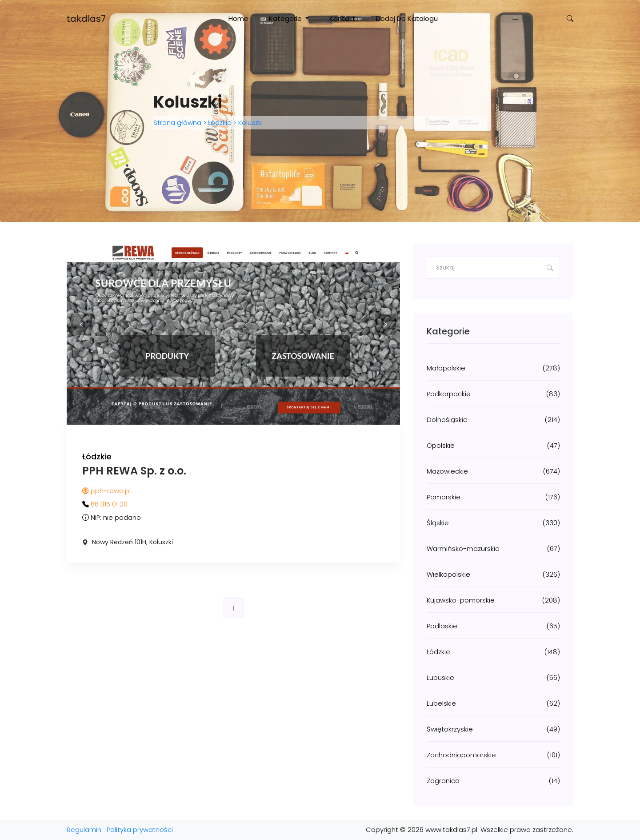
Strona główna (178, 123)
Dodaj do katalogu (407, 18)
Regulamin (84, 830)
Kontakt (342, 18)
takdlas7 (86, 19)
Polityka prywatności (140, 830)
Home (238, 18)
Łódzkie (220, 123)
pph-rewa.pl (106, 491)
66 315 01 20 (109, 504)
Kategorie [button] (286, 18)
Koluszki (250, 123)
